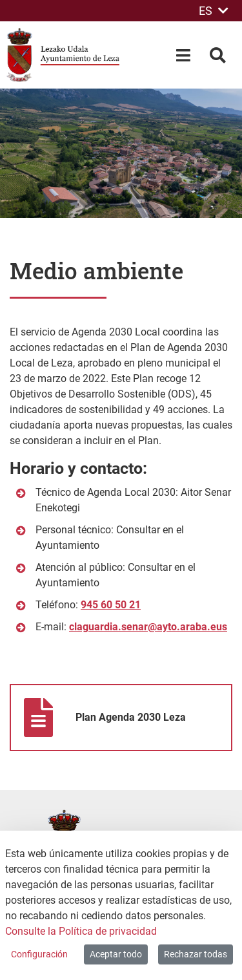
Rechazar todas (196, 954)
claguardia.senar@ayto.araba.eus (148, 627)
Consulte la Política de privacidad (81, 931)
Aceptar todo (116, 954)
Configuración (39, 954)
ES (214, 11)
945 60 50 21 (111, 605)
